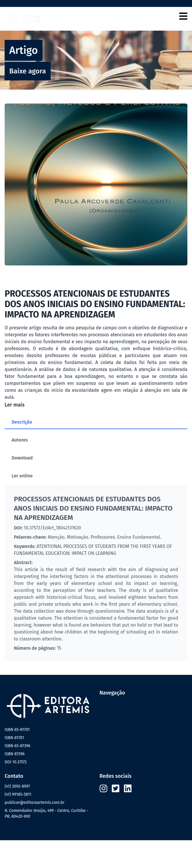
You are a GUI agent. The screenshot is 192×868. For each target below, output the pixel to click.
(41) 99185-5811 (18, 794)
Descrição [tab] (22, 422)
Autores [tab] (20, 440)
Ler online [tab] (22, 476)
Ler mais (15, 405)
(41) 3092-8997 (17, 786)
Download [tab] (22, 458)
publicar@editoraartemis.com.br (35, 803)
